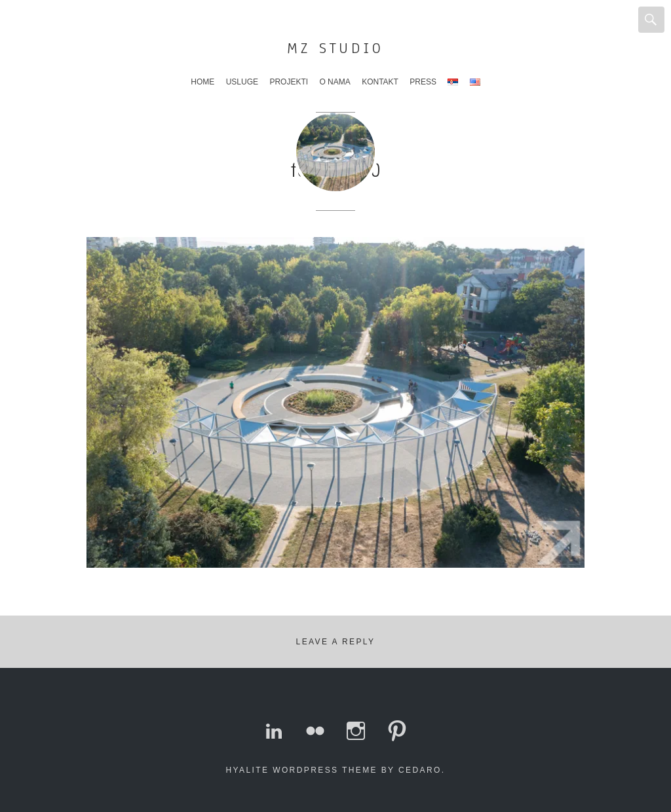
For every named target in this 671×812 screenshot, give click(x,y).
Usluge (242, 82)
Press (423, 82)
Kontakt (380, 82)
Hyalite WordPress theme (302, 770)
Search (651, 20)
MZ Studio (335, 48)
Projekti (289, 82)
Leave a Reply (336, 642)
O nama (335, 82)
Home (202, 82)
